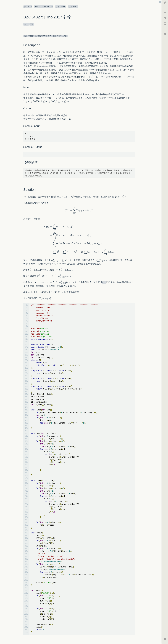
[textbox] (44, 56)
